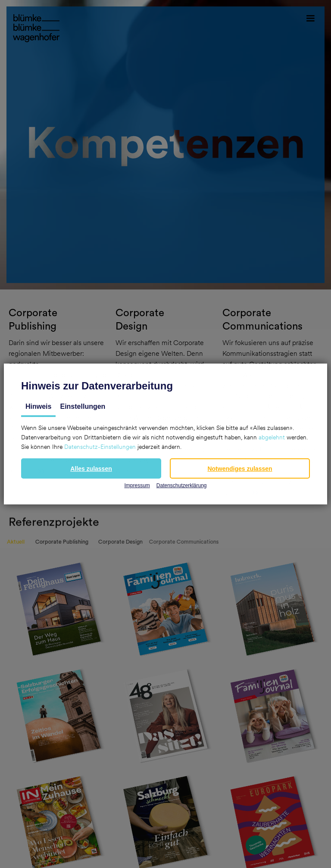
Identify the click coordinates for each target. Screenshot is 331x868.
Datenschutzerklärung (182, 485)
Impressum (137, 485)
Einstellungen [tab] (83, 406)
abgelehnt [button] (272, 437)
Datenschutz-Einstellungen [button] (100, 447)
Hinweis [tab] (38, 406)
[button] (91, 468)
